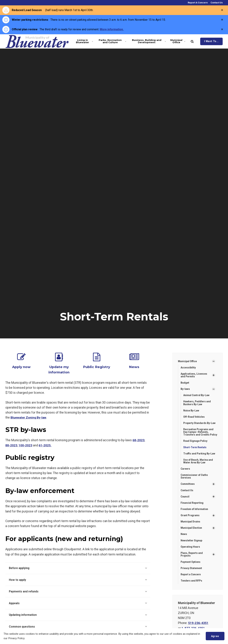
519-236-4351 (198, 628)
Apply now (21, 367)
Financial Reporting (192, 507)
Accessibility (188, 368)
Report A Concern (197, 3)
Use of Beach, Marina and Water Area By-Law (198, 465)
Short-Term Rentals (195, 451)
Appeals (78, 603)
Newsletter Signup (191, 545)
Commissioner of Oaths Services (195, 480)
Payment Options (191, 566)
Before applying (78, 568)
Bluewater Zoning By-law (28, 417)
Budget (185, 383)
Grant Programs (190, 519)
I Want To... (212, 41)
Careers (185, 472)
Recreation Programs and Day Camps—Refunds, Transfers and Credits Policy (199, 434)
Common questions (78, 627)
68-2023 (138, 440)
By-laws (185, 389)
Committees (188, 488)
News (134, 367)
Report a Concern (191, 579)
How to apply (78, 579)
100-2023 (25, 445)
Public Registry (97, 367)
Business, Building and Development (148, 41)
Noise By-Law (191, 411)
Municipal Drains (191, 526)
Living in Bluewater (84, 41)
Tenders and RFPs (191, 585)
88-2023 (11, 445)
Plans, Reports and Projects (192, 559)
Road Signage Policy (196, 444)
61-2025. (45, 445)
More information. (112, 29)
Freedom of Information (195, 513)
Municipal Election (191, 532)
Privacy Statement (191, 573)
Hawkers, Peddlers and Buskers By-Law (197, 403)
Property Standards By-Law (200, 424)
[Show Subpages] (214, 361)
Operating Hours (190, 551)
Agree (215, 636)
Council (185, 500)
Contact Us (216, 3)
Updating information (78, 615)
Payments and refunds (78, 591)
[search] (192, 41)
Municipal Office (178, 41)
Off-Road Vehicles (194, 417)
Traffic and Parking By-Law (199, 457)
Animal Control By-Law (197, 396)
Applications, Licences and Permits (194, 375)
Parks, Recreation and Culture (112, 41)
